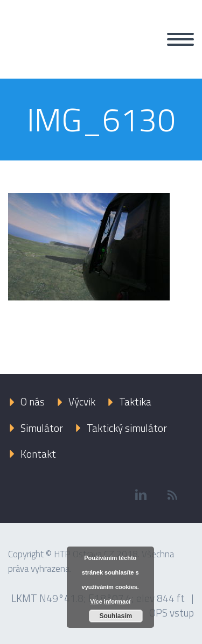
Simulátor (42, 428)
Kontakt (38, 454)
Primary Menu (180, 39)
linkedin (141, 495)
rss (172, 495)
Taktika (135, 401)
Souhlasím (116, 616)
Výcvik (82, 401)
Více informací (110, 601)
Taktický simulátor (127, 428)
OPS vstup (172, 612)
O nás (33, 401)
